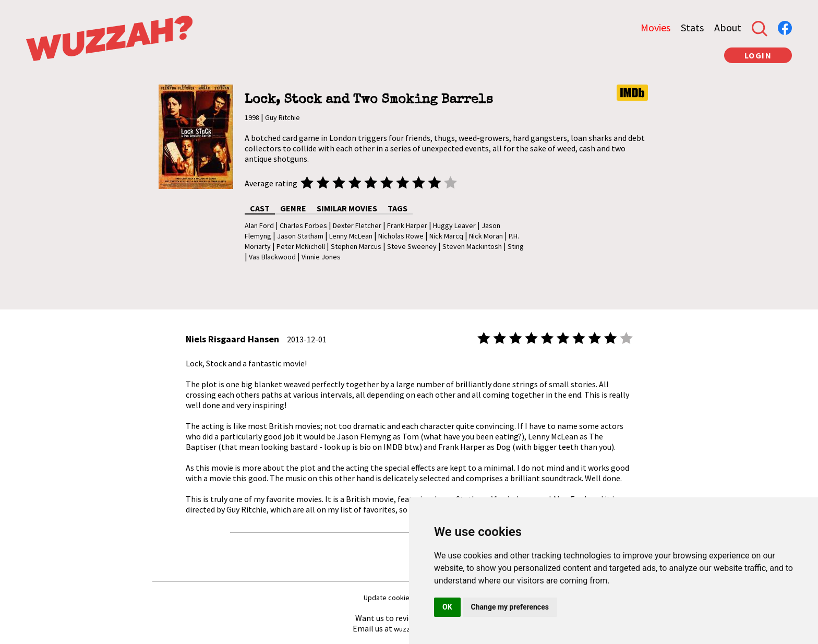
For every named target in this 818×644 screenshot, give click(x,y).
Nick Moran (486, 236)
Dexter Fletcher (357, 225)
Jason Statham (300, 236)
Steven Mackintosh (472, 246)
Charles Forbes (303, 225)
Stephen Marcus (356, 246)
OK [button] (447, 607)
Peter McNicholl (301, 246)
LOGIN (758, 55)
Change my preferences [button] (510, 607)
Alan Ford (259, 225)
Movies (655, 27)
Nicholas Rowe (401, 236)
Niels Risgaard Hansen (232, 339)
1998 (252, 117)
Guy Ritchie (282, 117)
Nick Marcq (446, 236)
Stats (692, 27)
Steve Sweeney (412, 246)
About (728, 27)
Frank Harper (407, 225)
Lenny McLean (351, 236)
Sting (516, 246)
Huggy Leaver (454, 225)
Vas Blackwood (272, 257)
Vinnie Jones (321, 257)
